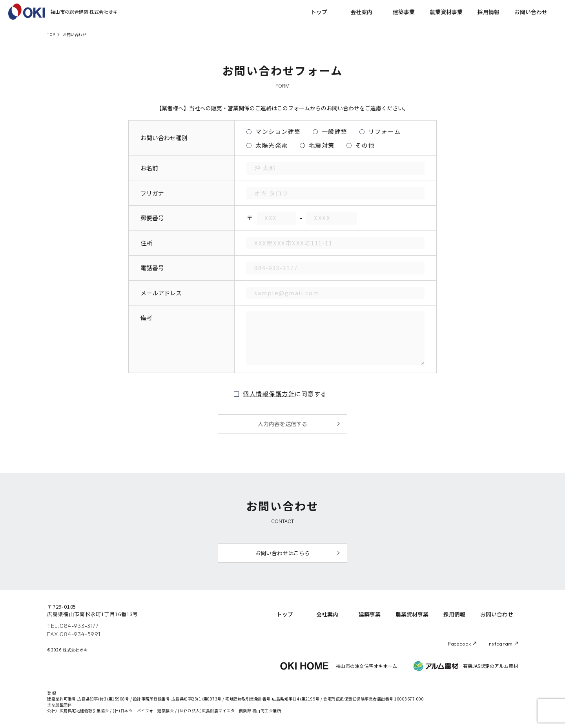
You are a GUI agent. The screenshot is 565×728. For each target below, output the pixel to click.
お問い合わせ (531, 12)
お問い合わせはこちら (282, 553)
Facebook (460, 644)
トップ (319, 12)
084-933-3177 (79, 626)
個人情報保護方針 (269, 394)
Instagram (500, 644)
